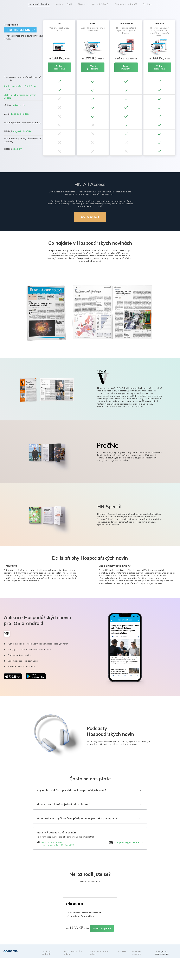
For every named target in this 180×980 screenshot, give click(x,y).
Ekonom (82, 4)
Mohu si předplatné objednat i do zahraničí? (64, 804)
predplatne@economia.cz (129, 842)
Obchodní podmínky (47, 953)
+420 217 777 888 (52, 842)
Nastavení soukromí (137, 953)
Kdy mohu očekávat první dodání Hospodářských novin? (72, 790)
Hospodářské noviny (39, 4)
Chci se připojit (90, 217)
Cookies (122, 951)
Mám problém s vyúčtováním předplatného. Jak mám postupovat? (78, 818)
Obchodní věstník (100, 4)
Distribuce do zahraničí (126, 4)
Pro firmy (147, 4)
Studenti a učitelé (64, 4)
